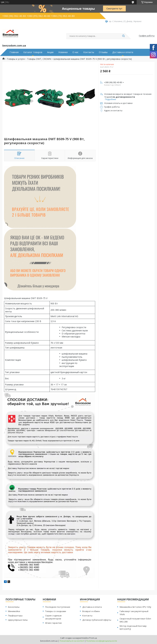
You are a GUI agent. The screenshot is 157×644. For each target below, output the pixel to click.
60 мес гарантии (53, 623)
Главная (14, 52)
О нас (75, 52)
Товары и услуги (16, 59)
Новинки (63, 52)
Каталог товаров (33, 52)
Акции (50, 52)
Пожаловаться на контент (72, 641)
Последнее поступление (58, 607)
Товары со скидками (56, 611)
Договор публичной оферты (97, 620)
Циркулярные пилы (18, 620)
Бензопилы (14, 607)
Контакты (89, 52)
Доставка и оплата (123, 52)
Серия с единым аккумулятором (53, 617)
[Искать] (123, 36)
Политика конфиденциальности (102, 641)
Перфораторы (15, 616)
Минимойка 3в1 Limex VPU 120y (135, 607)
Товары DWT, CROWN (39, 59)
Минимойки (14, 611)
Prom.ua (93, 638)
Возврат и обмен (91, 611)
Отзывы (103, 52)
